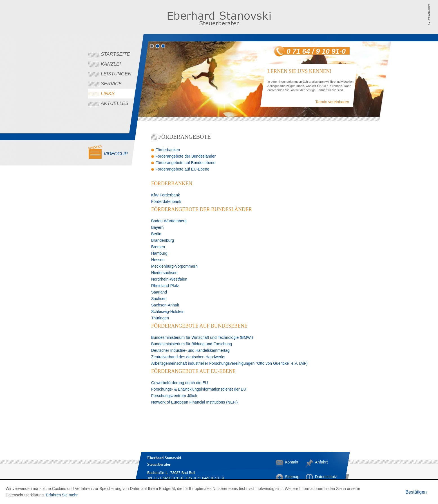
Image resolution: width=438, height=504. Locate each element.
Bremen (158, 247)
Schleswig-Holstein (168, 312)
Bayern (157, 227)
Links (108, 94)
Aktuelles (115, 103)
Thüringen (160, 318)
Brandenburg (163, 240)
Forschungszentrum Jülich (174, 396)
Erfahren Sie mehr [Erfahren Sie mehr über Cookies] (62, 495)
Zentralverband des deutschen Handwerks (188, 357)
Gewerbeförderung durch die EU (180, 383)
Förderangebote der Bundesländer (186, 156)
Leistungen (116, 74)
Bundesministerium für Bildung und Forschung (192, 344)
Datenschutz (319, 477)
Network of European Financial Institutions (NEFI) (194, 402)
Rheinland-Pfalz (165, 286)
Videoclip (116, 154)
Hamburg (159, 253)
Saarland (159, 292)
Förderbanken (168, 150)
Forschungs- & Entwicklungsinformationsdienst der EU (199, 389)
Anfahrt (319, 462)
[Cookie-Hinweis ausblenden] (416, 492)
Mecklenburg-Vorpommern (174, 266)
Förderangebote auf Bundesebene (185, 163)
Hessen (158, 260)
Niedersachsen (164, 273)
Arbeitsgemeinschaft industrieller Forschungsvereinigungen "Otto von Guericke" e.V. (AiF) (229, 363)
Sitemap (289, 477)
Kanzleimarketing (433, 14)
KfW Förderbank (166, 195)
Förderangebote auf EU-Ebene (182, 169)
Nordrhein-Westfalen (169, 279)
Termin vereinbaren (332, 102)
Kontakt (289, 462)
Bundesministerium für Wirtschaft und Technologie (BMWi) (202, 337)
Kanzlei (111, 64)
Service (111, 84)
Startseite (115, 54)
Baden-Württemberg (169, 221)
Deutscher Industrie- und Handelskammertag (190, 350)
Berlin (156, 234)
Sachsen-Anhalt (165, 305)
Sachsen (159, 299)
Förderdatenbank (166, 201)
